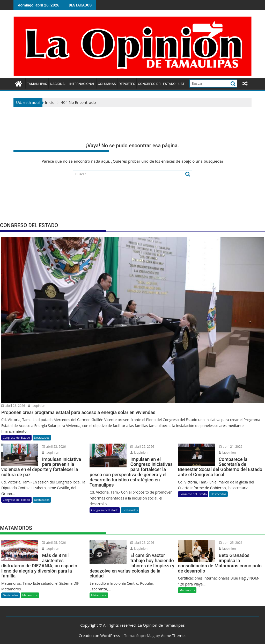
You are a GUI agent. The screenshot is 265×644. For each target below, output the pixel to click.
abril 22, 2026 (142, 447)
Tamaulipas (37, 84)
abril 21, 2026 (231, 447)
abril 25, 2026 (54, 543)
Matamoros (30, 595)
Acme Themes (174, 635)
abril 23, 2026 (13, 406)
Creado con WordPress (99, 635)
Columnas (107, 84)
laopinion (36, 406)
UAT (181, 84)
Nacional (58, 84)
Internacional (82, 84)
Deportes (127, 84)
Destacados (42, 437)
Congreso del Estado (157, 84)
